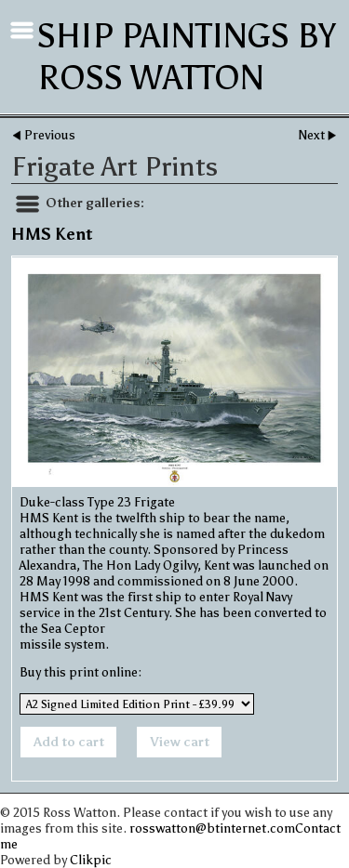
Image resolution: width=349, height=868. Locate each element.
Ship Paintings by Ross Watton (187, 57)
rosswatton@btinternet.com (212, 829)
